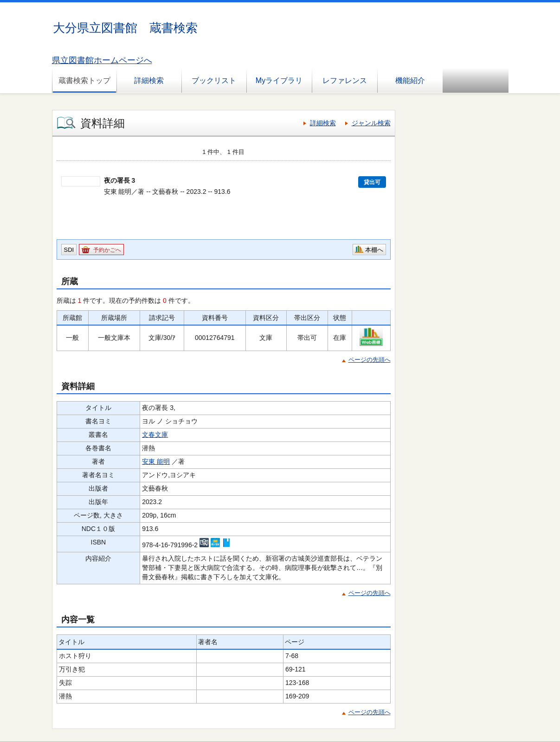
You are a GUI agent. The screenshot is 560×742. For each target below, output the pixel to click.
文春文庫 (155, 435)
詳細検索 (149, 80)
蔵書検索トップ (84, 80)
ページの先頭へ (370, 360)
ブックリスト (214, 80)
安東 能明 (156, 461)
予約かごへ (107, 250)
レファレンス (345, 80)
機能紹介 (410, 80)
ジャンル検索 (371, 123)
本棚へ (374, 250)
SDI (69, 250)
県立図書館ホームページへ (102, 60)
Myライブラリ (279, 80)
